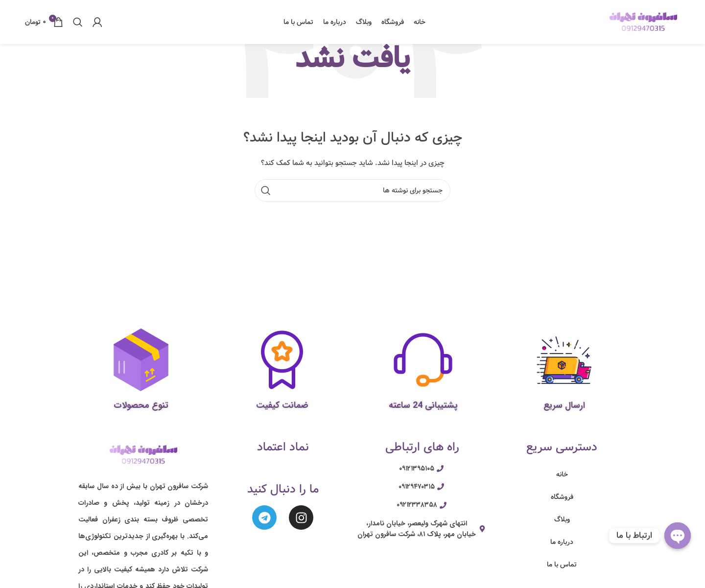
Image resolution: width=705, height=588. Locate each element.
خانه (562, 474)
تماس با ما (562, 564)
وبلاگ (562, 519)
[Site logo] (643, 22)
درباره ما (562, 542)
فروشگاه (562, 497)
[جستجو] (78, 22)
